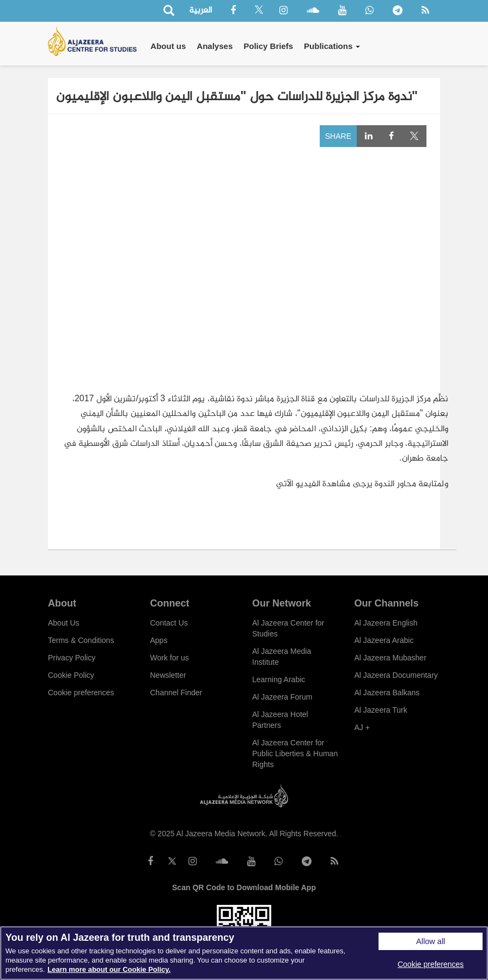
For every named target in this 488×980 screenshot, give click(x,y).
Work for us (170, 658)
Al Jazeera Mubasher (391, 658)
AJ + (362, 727)
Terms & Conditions (81, 640)
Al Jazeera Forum (282, 697)
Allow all (431, 941)
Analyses (215, 46)
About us (168, 46)
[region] (244, 953)
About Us (64, 623)
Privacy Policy (72, 658)
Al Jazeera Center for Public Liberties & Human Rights (295, 754)
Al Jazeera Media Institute (282, 657)
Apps (159, 640)
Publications (332, 46)
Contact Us (169, 623)
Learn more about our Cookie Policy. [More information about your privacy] (109, 969)
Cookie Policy (71, 675)
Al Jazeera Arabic (384, 640)
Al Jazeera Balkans (387, 693)
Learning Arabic (279, 679)
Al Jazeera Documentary (396, 675)
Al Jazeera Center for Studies (288, 628)
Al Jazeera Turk (381, 710)
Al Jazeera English (386, 623)
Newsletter (168, 675)
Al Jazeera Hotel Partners (280, 720)
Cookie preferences (81, 693)
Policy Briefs (268, 46)
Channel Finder (176, 693)
